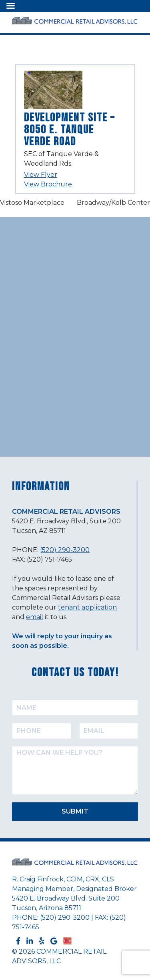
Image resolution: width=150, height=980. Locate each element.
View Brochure (48, 184)
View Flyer (41, 175)
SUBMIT (75, 811)
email (35, 617)
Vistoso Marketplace (32, 203)
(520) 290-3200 (65, 550)
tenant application (87, 607)
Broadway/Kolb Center (113, 203)
